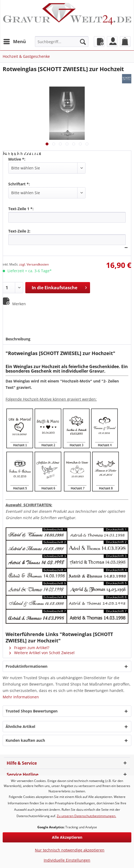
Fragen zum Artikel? (29, 648)
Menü (15, 41)
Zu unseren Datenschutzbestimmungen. (86, 816)
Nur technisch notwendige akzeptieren (70, 850)
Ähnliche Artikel (20, 726)
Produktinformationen (27, 666)
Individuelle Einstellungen (67, 860)
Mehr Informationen (21, 697)
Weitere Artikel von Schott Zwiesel (42, 653)
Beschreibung (18, 339)
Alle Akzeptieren (67, 837)
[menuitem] (14, 42)
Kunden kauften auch (25, 740)
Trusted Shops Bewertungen (32, 711)
